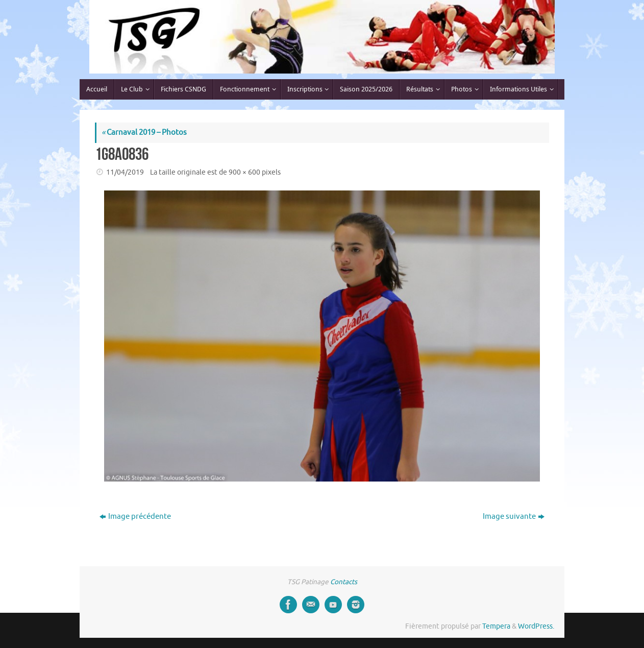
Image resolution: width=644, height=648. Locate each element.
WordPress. (536, 626)
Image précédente (135, 517)
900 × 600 (244, 172)
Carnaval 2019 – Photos (144, 133)
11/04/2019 (125, 172)
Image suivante (514, 517)
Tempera (496, 626)
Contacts (344, 582)
